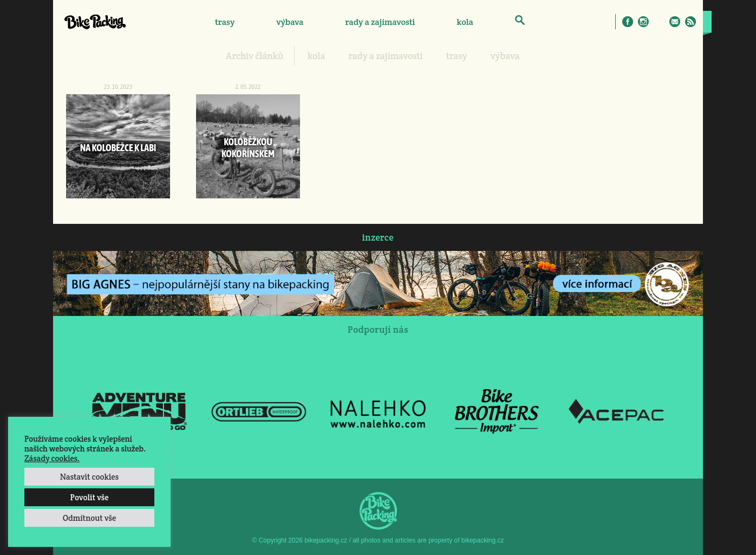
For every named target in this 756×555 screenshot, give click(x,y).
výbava (290, 22)
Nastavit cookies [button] (89, 477)
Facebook (628, 22)
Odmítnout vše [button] (90, 518)
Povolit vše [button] (89, 497)
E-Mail (675, 22)
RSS (690, 22)
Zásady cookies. (52, 458)
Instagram (643, 22)
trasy (225, 22)
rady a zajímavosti (380, 22)
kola (465, 22)
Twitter (659, 22)
